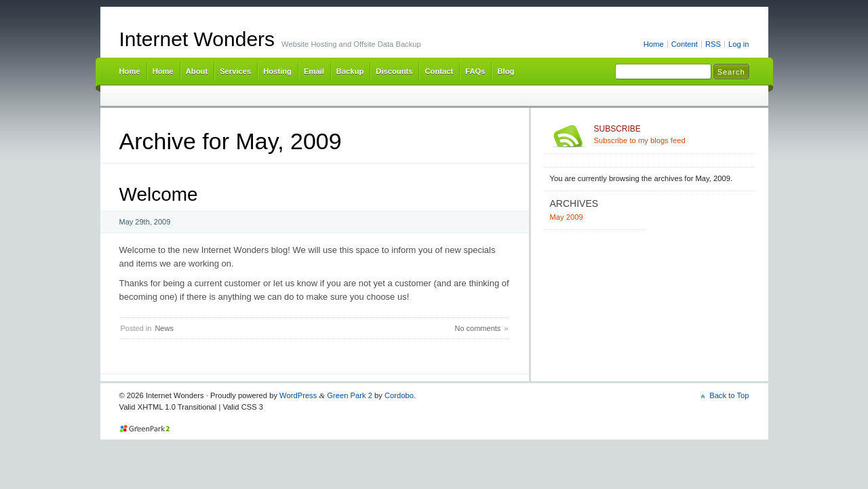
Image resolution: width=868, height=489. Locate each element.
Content (685, 44)
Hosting (277, 71)
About (197, 71)
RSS (713, 44)
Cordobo (399, 395)
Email (314, 71)
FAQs (475, 71)
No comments (477, 328)
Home (654, 44)
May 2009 (567, 217)
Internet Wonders (197, 39)
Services (235, 71)
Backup (350, 71)
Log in (739, 44)
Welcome (159, 194)
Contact (439, 71)
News (164, 328)
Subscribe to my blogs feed (672, 134)
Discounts (394, 71)
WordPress (298, 395)
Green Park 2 (350, 395)
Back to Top (729, 395)
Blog (506, 71)
